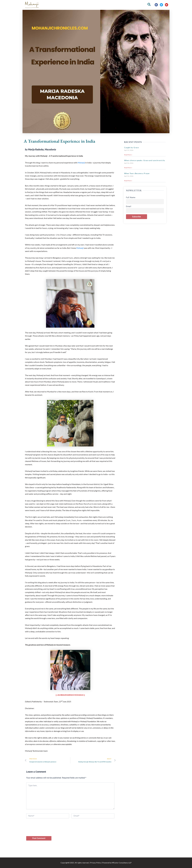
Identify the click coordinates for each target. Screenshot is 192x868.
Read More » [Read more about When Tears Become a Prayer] (128, 181)
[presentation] (45, 832)
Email (129, 207)
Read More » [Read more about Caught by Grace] (128, 155)
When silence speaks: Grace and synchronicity (145, 160)
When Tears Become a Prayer (137, 174)
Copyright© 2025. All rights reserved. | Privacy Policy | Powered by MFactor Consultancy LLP (96, 863)
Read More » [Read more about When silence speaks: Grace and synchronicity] (128, 168)
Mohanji (81, 163)
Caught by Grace (132, 147)
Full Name (131, 198)
